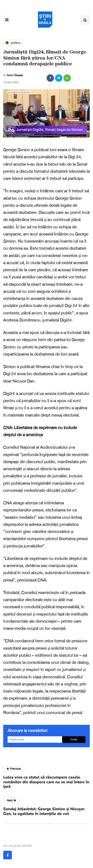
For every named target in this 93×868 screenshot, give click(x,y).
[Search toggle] (85, 20)
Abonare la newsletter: (28, 730)
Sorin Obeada (15, 75)
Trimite (74, 740)
